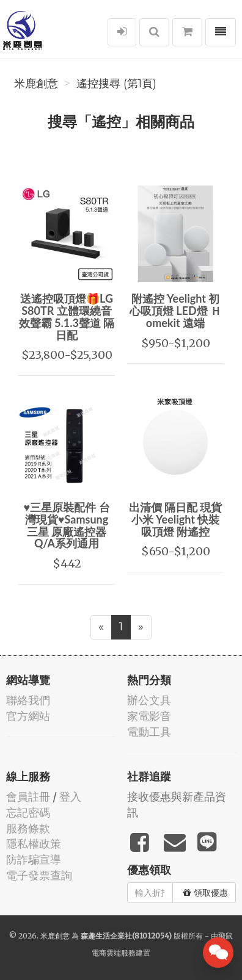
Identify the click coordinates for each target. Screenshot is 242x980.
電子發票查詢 (39, 875)
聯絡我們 (28, 700)
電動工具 (149, 732)
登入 (70, 797)
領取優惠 (206, 893)
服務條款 (28, 828)
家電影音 (149, 716)
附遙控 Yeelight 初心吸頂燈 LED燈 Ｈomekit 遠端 (175, 311)
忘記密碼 (28, 812)
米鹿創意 (36, 84)
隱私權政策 (34, 844)
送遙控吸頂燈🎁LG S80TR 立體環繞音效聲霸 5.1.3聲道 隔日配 (67, 316)
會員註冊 (28, 797)
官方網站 (28, 716)
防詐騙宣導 (34, 859)
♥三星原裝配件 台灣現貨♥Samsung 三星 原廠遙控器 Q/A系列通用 (66, 525)
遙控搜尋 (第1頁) (116, 84)
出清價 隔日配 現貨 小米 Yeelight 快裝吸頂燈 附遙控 (176, 519)
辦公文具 (149, 700)
